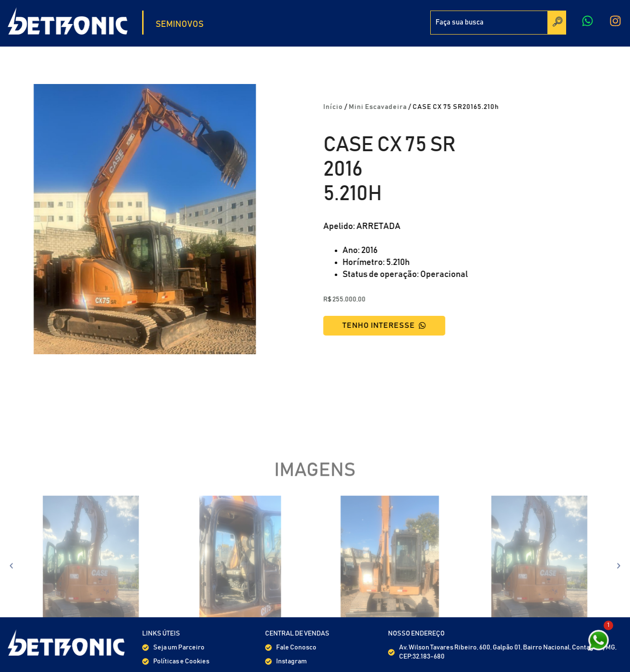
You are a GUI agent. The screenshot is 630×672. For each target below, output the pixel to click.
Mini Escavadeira (394, 107)
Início (349, 107)
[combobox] (489, 23)
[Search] (557, 23)
